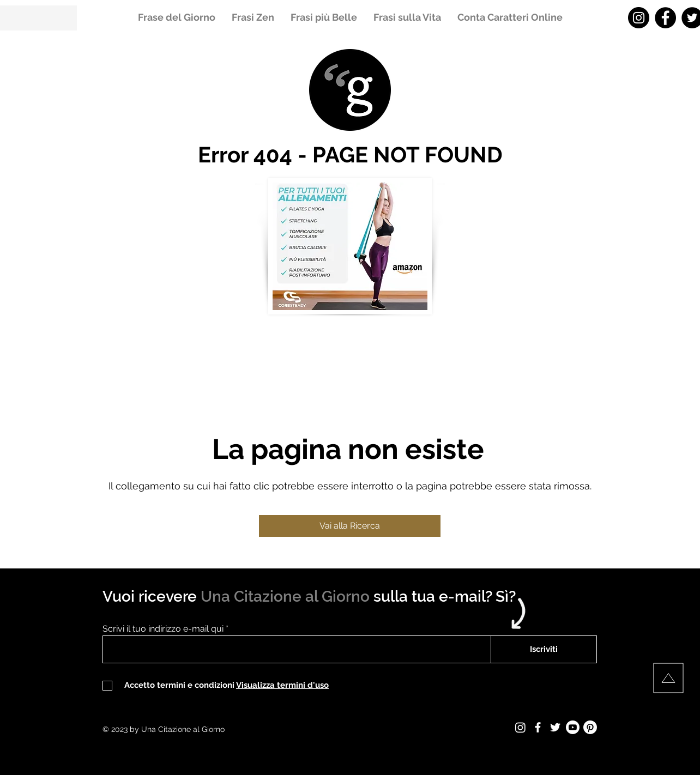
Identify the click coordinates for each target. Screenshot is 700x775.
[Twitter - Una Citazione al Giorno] (555, 727)
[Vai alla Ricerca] (350, 526)
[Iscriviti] (544, 649)
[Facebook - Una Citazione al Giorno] (665, 18)
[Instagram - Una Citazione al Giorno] (639, 18)
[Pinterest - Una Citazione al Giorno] (590, 727)
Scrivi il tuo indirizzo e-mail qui (163, 629)
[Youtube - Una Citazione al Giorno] (573, 727)
